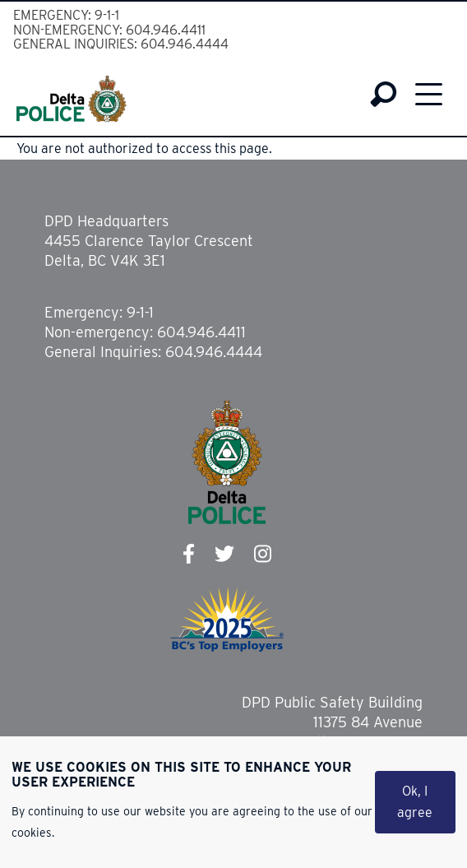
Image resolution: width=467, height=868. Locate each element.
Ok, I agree (415, 803)
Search (384, 95)
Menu (429, 94)
